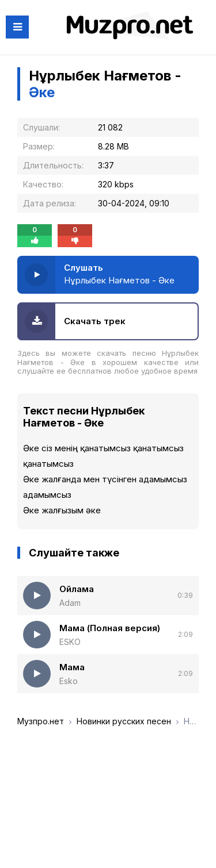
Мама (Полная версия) (110, 628)
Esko (69, 681)
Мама (72, 667)
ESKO (70, 642)
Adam (70, 603)
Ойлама (77, 589)
